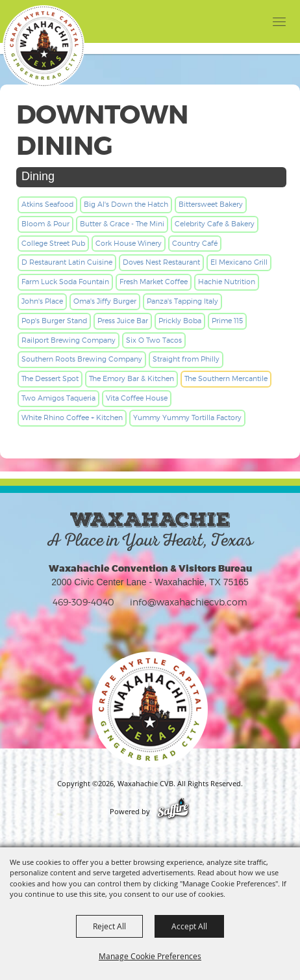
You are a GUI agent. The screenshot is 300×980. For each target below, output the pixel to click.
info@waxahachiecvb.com (189, 602)
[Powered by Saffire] (173, 812)
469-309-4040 (83, 602)
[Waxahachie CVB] (44, 46)
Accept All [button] (189, 926)
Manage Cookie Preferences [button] (150, 956)
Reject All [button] (109, 926)
